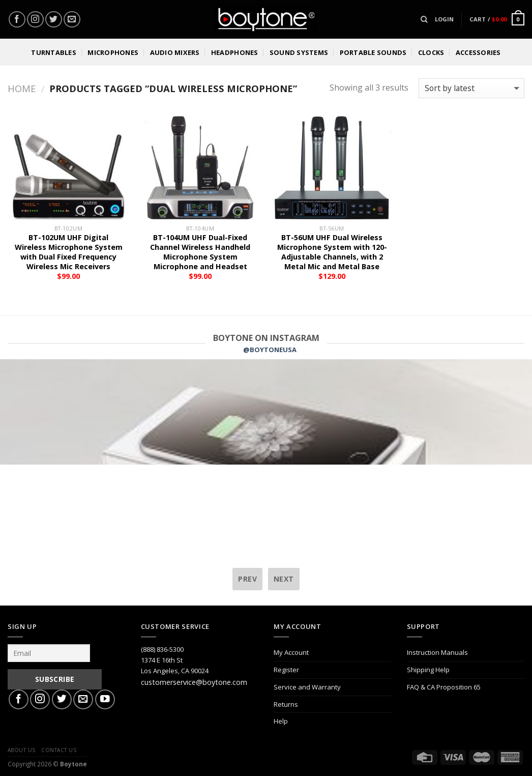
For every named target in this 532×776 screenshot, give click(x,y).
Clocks (431, 52)
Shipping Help (428, 670)
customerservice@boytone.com (194, 682)
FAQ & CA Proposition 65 (444, 687)
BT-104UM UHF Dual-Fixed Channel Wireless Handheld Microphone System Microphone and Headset (200, 252)
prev (247, 579)
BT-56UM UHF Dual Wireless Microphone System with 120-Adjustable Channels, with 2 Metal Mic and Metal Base (332, 252)
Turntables (54, 52)
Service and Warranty (307, 687)
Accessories (478, 52)
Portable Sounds (373, 52)
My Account (291, 652)
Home (22, 88)
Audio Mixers (175, 52)
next (284, 579)
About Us (22, 750)
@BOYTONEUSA (270, 350)
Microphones (113, 52)
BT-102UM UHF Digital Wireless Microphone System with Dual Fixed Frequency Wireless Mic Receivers (69, 252)
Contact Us (59, 750)
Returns (286, 704)
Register (286, 670)
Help (281, 721)
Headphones (235, 52)
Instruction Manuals (437, 652)
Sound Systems (299, 52)
